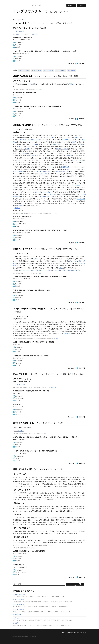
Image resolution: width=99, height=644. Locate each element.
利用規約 (64, 633)
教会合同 (77, 190)
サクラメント (48, 185)
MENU (15, 1)
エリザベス (24, 153)
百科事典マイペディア (23, 249)
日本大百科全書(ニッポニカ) (25, 374)
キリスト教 (50, 138)
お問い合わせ (83, 633)
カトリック (38, 192)
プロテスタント (47, 192)
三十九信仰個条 (65, 333)
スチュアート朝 (77, 160)
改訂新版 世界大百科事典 (24, 125)
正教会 (35, 259)
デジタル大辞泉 (20, 23)
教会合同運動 (72, 70)
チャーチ (51, 167)
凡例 (36, 34)
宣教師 (76, 138)
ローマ (19, 147)
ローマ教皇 (65, 140)
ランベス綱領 (76, 185)
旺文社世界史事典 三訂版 (24, 423)
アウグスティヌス (35, 140)
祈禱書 (27, 149)
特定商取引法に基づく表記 (73, 633)
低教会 (58, 172)
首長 (82, 144)
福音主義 (65, 172)
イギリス (31, 84)
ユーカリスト (81, 199)
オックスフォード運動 (33, 270)
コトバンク (21, 5)
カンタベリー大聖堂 (24, 70)
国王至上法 (56, 144)
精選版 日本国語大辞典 (23, 76)
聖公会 (71, 84)
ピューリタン (33, 156)
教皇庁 (74, 142)
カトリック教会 (45, 197)
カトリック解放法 (49, 70)
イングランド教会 (61, 70)
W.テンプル (53, 194)
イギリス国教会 (19, 31)
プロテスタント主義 (62, 149)
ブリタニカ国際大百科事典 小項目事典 (29, 309)
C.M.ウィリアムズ (44, 174)
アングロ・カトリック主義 (41, 172)
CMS (67, 169)
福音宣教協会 (65, 167)
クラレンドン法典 (37, 70)
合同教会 (20, 206)
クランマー (21, 149)
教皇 (36, 144)
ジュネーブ (19, 160)
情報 (33, 34)
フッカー (69, 156)
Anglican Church (21, 20)
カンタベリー (24, 140)
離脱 (80, 261)
